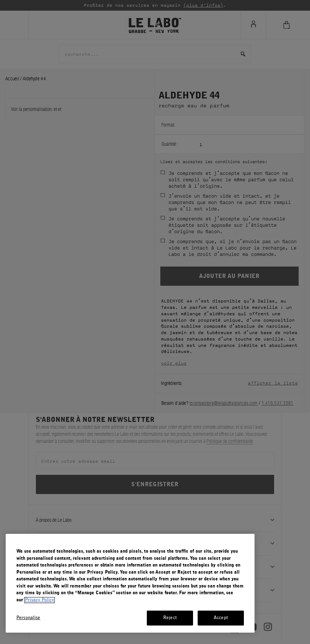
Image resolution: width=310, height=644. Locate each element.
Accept (221, 618)
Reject (170, 618)
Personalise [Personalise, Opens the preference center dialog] (28, 618)
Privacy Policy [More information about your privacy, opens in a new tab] (39, 600)
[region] (130, 583)
